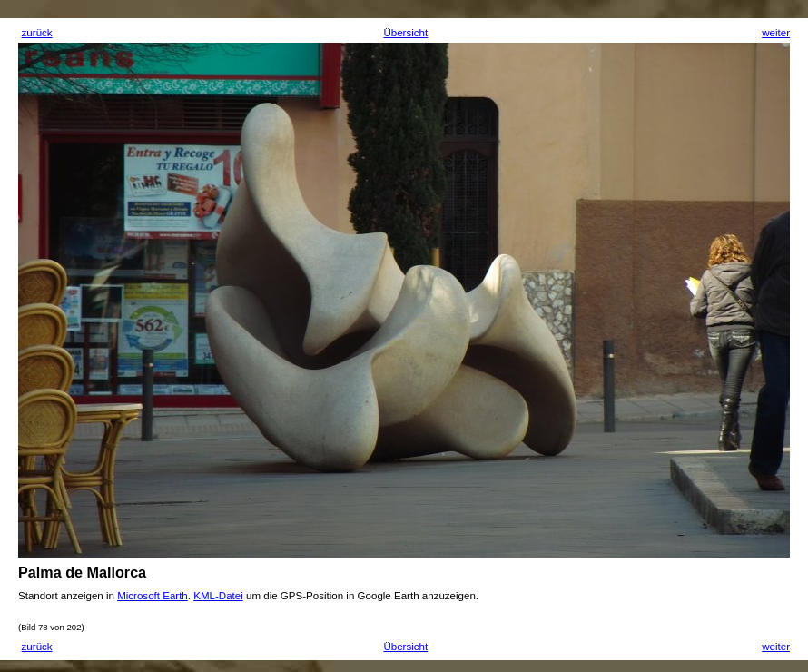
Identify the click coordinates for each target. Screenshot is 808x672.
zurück (37, 33)
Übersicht (405, 33)
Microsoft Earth (153, 596)
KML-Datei (218, 596)
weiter (776, 33)
